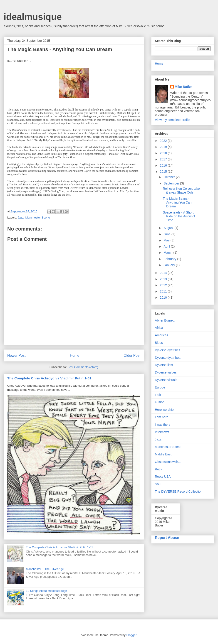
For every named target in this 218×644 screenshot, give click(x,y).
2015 (164, 172)
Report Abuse (167, 538)
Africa (159, 328)
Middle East (163, 454)
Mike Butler (183, 87)
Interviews (162, 432)
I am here (162, 417)
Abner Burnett (165, 320)
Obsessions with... (168, 462)
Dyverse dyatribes (168, 350)
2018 (164, 153)
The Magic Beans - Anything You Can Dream (177, 202)
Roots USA (163, 477)
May (167, 240)
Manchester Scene (38, 218)
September (172, 183)
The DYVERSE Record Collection (179, 492)
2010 (164, 297)
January (170, 265)
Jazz (21, 218)
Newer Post (16, 355)
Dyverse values (166, 372)
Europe (160, 387)
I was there (163, 425)
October (170, 177)
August (169, 228)
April (167, 246)
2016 (164, 165)
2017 (164, 159)
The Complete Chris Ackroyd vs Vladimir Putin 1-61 (49, 378)
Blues (159, 343)
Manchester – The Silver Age (45, 569)
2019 (164, 147)
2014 (164, 273)
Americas (161, 335)
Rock (159, 469)
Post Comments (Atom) (83, 367)
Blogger (131, 635)
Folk (158, 395)
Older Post (132, 355)
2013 (164, 279)
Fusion (160, 402)
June (167, 234)
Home (75, 355)
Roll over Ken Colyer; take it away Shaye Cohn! (181, 190)
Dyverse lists (164, 365)
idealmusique (33, 17)
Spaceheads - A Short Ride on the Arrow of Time (179, 216)
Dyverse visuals (166, 380)
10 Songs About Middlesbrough (46, 591)
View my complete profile (172, 120)
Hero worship (164, 410)
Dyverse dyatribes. (168, 358)
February (170, 259)
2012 (164, 285)
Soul (158, 484)
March (168, 253)
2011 (164, 291)
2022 (164, 141)
